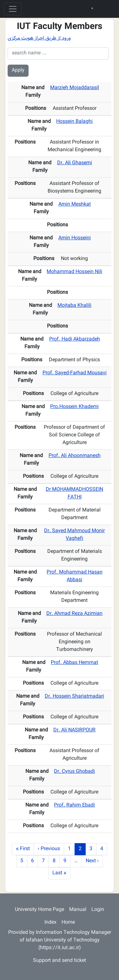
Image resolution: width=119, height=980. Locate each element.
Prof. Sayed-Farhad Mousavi (75, 373)
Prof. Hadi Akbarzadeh (75, 339)
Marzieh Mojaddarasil (75, 88)
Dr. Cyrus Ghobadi (74, 772)
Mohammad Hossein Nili (74, 272)
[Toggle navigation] (13, 9)
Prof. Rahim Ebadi (74, 805)
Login (98, 910)
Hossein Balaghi (74, 122)
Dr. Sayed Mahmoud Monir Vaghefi (74, 535)
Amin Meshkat (75, 204)
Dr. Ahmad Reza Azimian (74, 614)
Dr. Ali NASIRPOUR (74, 730)
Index (50, 923)
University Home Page (40, 910)
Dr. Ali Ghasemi (75, 163)
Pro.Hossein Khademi (74, 407)
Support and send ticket (60, 961)
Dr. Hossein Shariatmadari (74, 697)
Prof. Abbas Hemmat (74, 663)
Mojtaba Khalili (74, 306)
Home (68, 923)
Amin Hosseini (75, 238)
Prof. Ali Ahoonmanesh (75, 456)
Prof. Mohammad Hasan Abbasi (75, 576)
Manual (78, 910)
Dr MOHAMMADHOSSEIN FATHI (74, 494)
